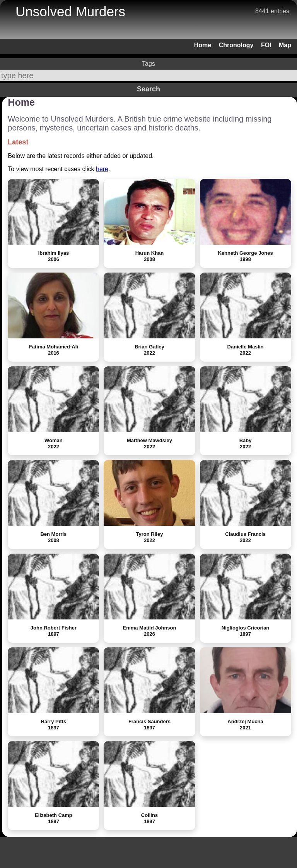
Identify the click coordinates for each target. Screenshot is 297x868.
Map (285, 45)
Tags (148, 64)
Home (203, 45)
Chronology (236, 45)
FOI (266, 45)
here (102, 169)
